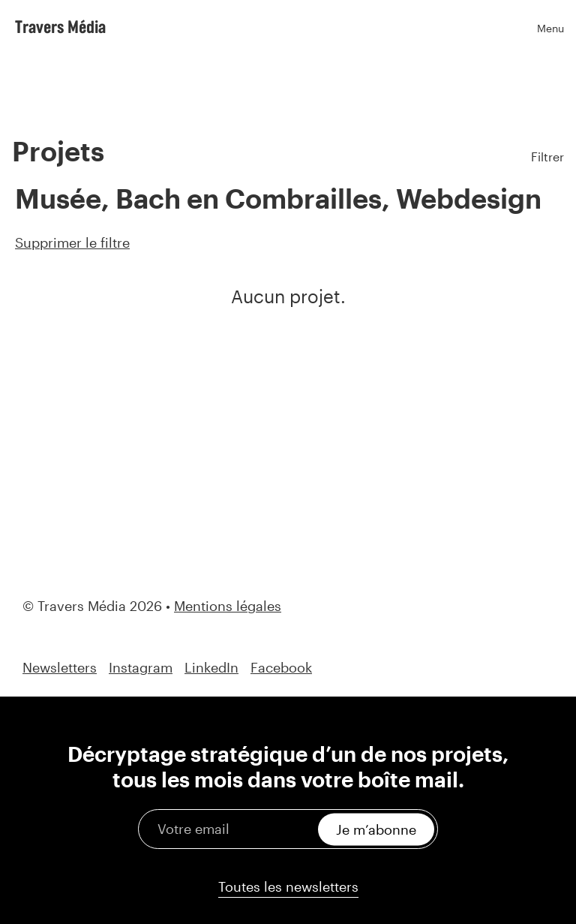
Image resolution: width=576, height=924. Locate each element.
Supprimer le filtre (72, 242)
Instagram (141, 668)
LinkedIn (211, 668)
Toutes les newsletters (288, 886)
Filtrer (547, 157)
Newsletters (60, 668)
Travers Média (60, 26)
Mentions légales (228, 606)
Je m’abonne (376, 829)
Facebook (281, 668)
